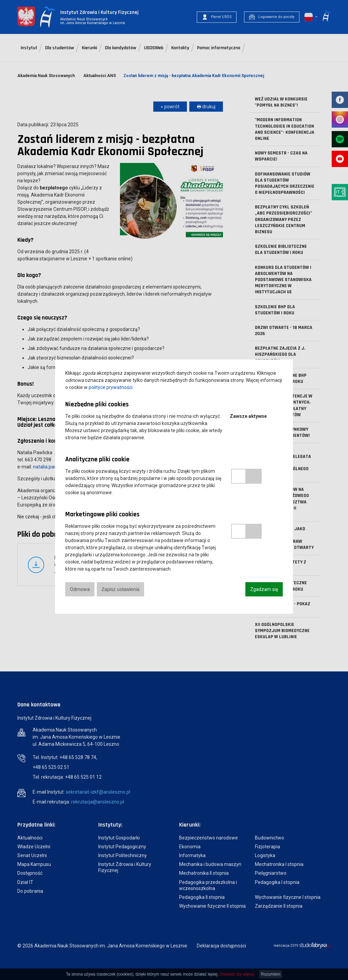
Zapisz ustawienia (120, 589)
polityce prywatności (111, 387)
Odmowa (80, 589)
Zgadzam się (264, 589)
